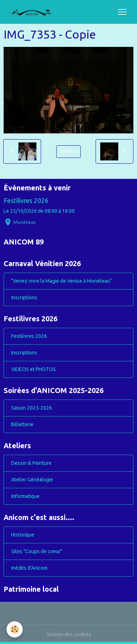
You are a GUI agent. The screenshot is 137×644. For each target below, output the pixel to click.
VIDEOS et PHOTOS (34, 369)
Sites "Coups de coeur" (37, 551)
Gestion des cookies (69, 634)
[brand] (34, 12)
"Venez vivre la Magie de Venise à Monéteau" (61, 281)
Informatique (25, 496)
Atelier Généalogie (32, 480)
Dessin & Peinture (31, 463)
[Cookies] (15, 629)
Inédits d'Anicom (29, 568)
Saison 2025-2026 (32, 408)
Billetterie (22, 424)
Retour (68, 151)
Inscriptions (24, 297)
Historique (23, 535)
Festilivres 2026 (26, 201)
